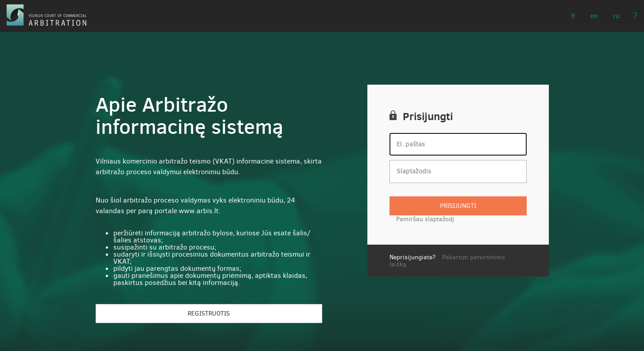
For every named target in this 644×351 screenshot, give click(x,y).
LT (573, 16)
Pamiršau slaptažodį (425, 219)
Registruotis (209, 314)
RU (616, 16)
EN (594, 16)
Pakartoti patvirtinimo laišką (447, 261)
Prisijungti (458, 206)
